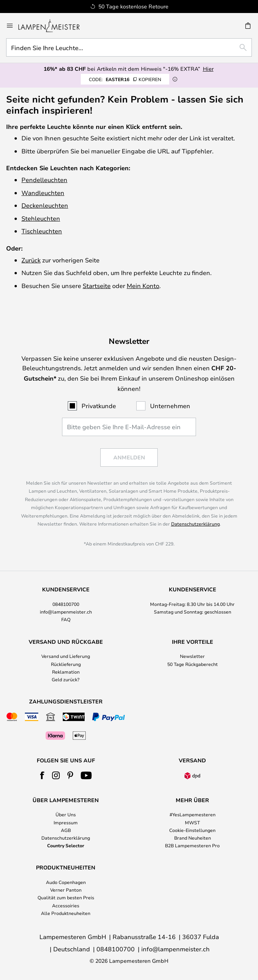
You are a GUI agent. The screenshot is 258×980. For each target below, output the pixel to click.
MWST (192, 822)
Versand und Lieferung (66, 656)
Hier (208, 69)
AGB (66, 830)
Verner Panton (66, 890)
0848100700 (66, 604)
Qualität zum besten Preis (66, 897)
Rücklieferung (66, 664)
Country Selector (66, 845)
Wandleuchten (43, 193)
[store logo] (54, 26)
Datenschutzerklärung (195, 524)
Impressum (66, 822)
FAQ (66, 619)
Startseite (97, 286)
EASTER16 (125, 79)
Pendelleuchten (44, 180)
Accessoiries (66, 905)
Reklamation (66, 672)
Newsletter (192, 656)
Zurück (31, 260)
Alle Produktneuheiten (66, 913)
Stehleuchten (41, 218)
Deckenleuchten (45, 205)
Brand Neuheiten (193, 838)
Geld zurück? (66, 679)
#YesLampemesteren (193, 814)
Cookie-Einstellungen (192, 830)
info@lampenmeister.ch (66, 612)
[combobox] (129, 47)
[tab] (66, 605)
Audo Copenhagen (66, 882)
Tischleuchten (42, 231)
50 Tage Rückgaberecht (193, 664)
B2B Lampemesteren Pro (192, 845)
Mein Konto (143, 286)
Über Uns (66, 814)
